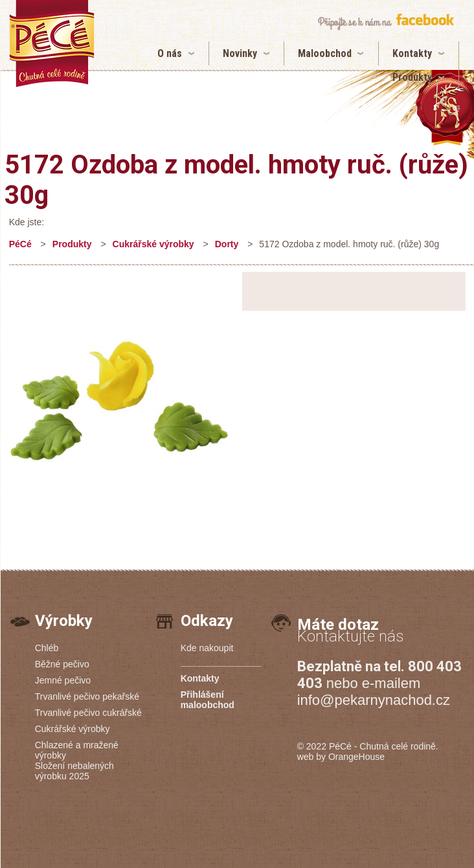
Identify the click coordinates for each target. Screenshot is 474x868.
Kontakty (412, 53)
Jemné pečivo (63, 680)
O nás (170, 53)
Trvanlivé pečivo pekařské (87, 696)
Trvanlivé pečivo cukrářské (88, 713)
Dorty (227, 244)
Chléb (47, 648)
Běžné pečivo (62, 664)
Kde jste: (27, 222)
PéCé (20, 244)
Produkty (412, 77)
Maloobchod (325, 53)
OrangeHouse (356, 757)
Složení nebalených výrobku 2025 (74, 771)
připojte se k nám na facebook (386, 22)
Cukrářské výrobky (153, 244)
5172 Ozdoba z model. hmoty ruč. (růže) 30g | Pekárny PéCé (52, 44)
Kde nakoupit (207, 648)
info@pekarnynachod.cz (374, 700)
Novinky (240, 53)
